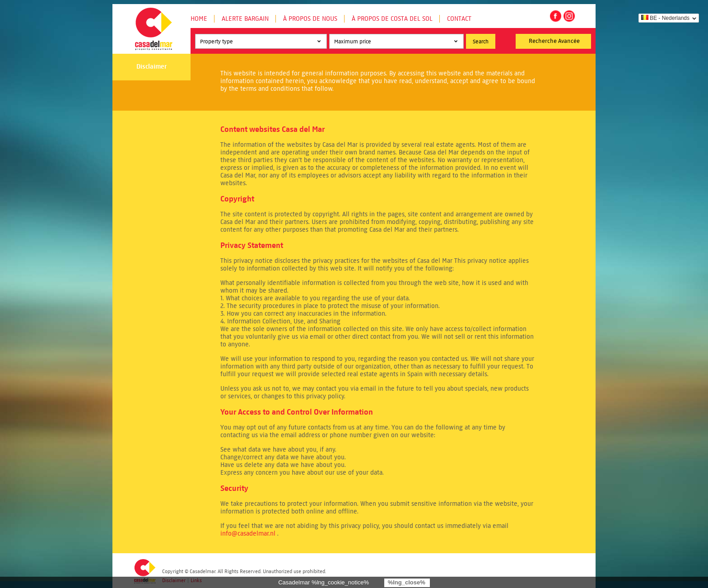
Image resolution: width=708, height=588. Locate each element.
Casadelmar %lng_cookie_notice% (324, 582)
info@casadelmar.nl (248, 534)
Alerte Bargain (245, 19)
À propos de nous (310, 19)
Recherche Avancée (554, 41)
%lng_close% (407, 582)
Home (199, 19)
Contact (459, 19)
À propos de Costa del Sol (392, 19)
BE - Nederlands (665, 18)
